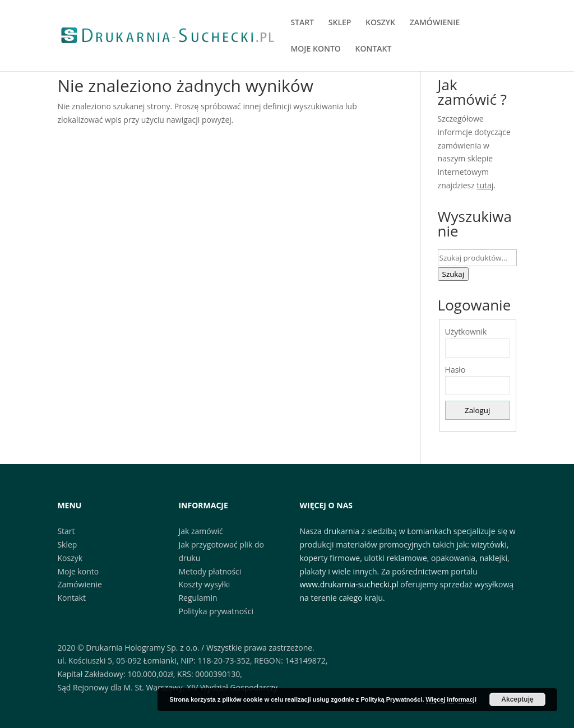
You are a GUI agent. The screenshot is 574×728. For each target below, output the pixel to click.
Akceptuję (517, 699)
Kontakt (71, 598)
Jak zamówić (200, 531)
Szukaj (453, 274)
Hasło (455, 370)
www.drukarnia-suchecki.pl (349, 584)
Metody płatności (210, 571)
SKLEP (340, 23)
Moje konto (78, 571)
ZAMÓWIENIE (435, 23)
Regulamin (198, 598)
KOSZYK (380, 23)
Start (66, 531)
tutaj (485, 185)
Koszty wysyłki (204, 584)
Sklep (67, 544)
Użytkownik (466, 331)
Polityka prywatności (216, 611)
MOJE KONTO (315, 49)
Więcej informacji (451, 699)
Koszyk (70, 558)
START (302, 23)
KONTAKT (373, 49)
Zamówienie (79, 584)
